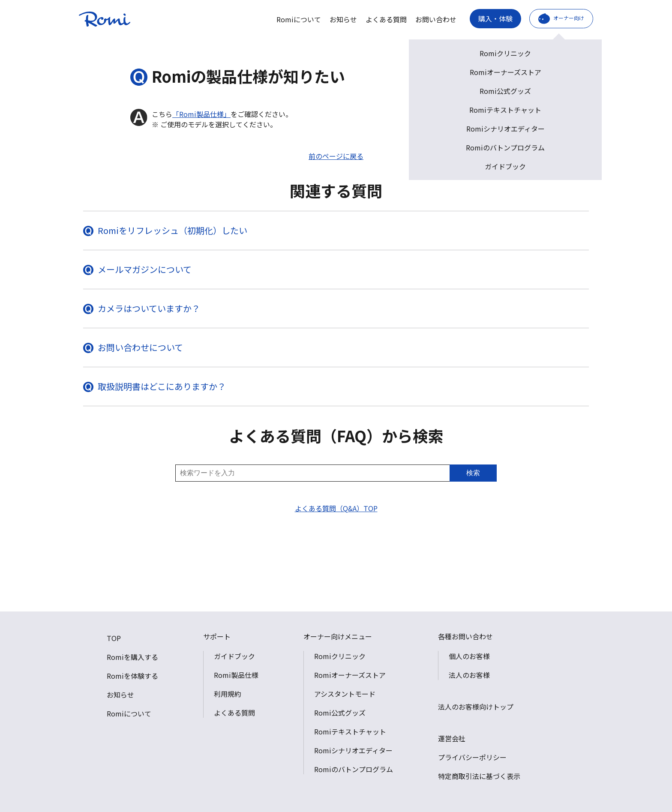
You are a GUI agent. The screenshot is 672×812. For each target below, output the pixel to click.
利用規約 (228, 694)
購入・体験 (495, 18)
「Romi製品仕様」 (201, 114)
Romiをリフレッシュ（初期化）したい (172, 230)
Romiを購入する (132, 657)
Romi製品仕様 (236, 675)
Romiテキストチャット (350, 731)
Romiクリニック (340, 656)
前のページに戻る (336, 156)
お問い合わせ (436, 19)
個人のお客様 (469, 656)
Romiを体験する (132, 676)
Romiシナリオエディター (353, 750)
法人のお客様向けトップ (476, 707)
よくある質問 (386, 19)
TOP (114, 638)
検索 (473, 473)
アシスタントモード (345, 694)
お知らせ (343, 19)
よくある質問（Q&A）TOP (336, 508)
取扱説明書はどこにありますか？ (162, 386)
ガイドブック (234, 656)
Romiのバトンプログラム (354, 769)
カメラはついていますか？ (149, 308)
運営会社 (452, 738)
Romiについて (299, 19)
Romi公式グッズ (340, 713)
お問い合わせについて (140, 347)
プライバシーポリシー (472, 757)
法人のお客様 (469, 675)
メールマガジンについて (145, 269)
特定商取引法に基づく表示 (479, 776)
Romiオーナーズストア (350, 675)
